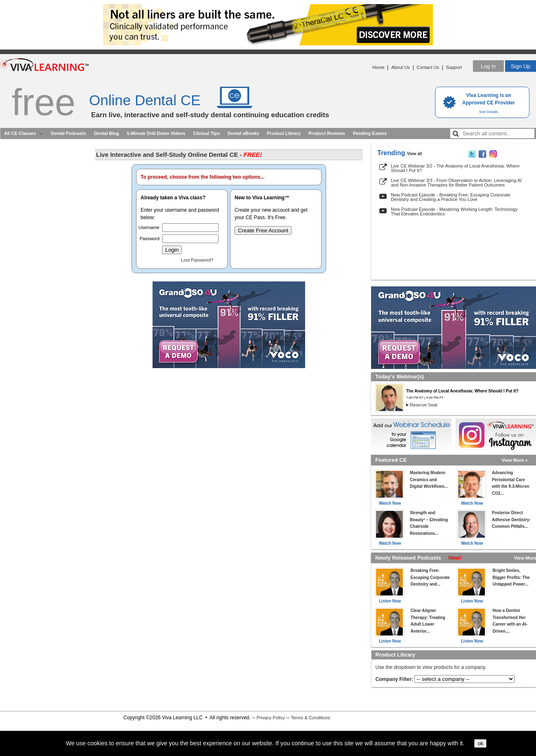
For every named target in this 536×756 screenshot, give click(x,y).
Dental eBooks (243, 133)
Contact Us (428, 67)
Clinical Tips (206, 133)
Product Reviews (327, 133)
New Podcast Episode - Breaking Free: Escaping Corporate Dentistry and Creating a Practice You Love (451, 197)
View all (415, 154)
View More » (515, 460)
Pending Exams (370, 133)
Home (378, 67)
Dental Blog (107, 133)
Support (454, 67)
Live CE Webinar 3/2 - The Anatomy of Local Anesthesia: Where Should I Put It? (455, 168)
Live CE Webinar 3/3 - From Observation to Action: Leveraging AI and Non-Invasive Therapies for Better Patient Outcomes (456, 183)
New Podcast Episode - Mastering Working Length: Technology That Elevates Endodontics (454, 211)
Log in (488, 66)
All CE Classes (20, 133)
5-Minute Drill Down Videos (156, 133)
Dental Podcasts (68, 133)
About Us (401, 67)
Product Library (284, 133)
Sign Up (521, 66)
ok (480, 743)
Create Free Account (263, 230)
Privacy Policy (270, 718)
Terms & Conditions (310, 718)
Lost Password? (197, 260)
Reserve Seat (424, 405)
